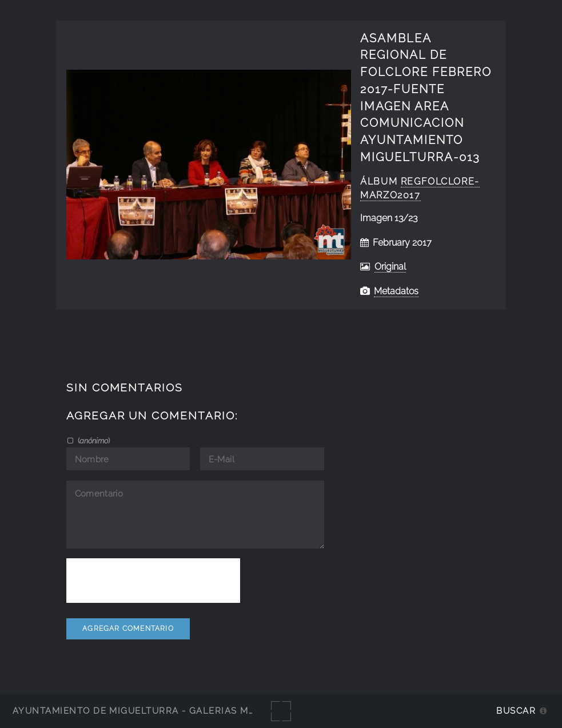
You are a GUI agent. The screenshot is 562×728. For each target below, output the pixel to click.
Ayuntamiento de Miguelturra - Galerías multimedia (157, 711)
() (93, 441)
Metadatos (396, 291)
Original (390, 267)
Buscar (516, 711)
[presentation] (153, 581)
